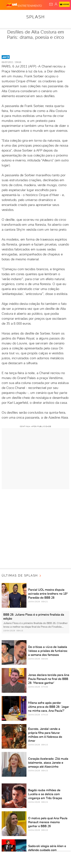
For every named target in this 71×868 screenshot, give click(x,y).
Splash (36, 17)
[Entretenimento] (30, 5)
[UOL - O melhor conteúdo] (12, 5)
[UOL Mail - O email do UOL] (51, 4)
